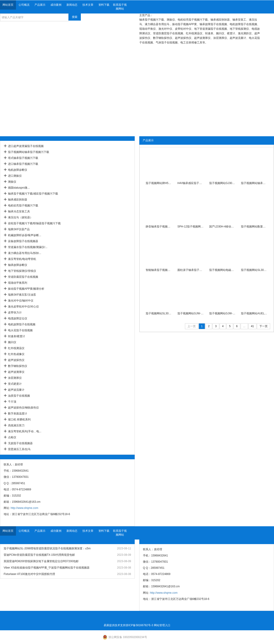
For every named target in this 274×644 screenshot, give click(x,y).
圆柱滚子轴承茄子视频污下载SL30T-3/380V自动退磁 (191, 270)
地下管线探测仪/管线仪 (22, 271)
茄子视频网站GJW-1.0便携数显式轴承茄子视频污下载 (223, 313)
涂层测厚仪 (15, 378)
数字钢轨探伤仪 (18, 366)
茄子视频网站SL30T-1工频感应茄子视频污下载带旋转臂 (159, 313)
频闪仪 (12, 342)
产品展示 (40, 5)
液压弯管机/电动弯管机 (22, 259)
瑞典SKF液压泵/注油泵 (22, 295)
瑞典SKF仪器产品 (19, 229)
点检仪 (12, 437)
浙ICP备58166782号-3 (139, 625)
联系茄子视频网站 (120, 7)
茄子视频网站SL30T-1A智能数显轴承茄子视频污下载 (254, 270)
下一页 (263, 326)
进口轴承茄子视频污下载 (23, 164)
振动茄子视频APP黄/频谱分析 (26, 289)
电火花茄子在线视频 (20, 330)
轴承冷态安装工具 (19, 211)
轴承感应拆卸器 (18, 200)
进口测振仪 (15, 176)
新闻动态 (72, 5)
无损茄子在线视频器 (20, 443)
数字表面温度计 (18, 414)
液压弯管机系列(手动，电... (25, 431)
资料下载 (104, 5)
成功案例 (56, 5)
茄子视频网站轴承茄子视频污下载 (29, 152)
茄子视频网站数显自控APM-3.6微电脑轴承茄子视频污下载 (254, 227)
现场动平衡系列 (18, 283)
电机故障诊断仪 (18, 170)
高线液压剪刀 (16, 425)
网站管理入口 (162, 625)
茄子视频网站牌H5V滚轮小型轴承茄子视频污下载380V (159, 183)
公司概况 (24, 5)
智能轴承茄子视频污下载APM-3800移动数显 (159, 270)
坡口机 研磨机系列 (19, 420)
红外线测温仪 (16, 348)
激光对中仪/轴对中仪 (21, 301)
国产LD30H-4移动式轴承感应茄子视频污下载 (223, 227)
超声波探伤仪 (16, 360)
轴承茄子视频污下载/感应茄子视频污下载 (33, 194)
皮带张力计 (15, 313)
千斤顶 (12, 402)
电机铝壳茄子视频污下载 (23, 206)
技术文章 (88, 5)
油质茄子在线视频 (19, 396)
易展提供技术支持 (115, 625)
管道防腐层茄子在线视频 (23, 277)
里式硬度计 (15, 384)
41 (252, 326)
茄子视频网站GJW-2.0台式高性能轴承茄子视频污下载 (191, 313)
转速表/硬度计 (17, 336)
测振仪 (12, 182)
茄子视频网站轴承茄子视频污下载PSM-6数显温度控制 (254, 183)
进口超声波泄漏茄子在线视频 (26, 146)
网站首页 (8, 5)
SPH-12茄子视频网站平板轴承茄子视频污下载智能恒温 (191, 227)
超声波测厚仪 (16, 372)
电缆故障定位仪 (18, 318)
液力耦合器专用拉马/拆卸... (25, 253)
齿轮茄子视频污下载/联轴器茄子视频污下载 (34, 223)
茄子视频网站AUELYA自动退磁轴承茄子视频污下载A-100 (254, 313)
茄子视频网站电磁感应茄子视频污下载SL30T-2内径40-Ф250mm (223, 270)
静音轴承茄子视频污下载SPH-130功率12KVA (159, 227)
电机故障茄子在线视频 (22, 324)
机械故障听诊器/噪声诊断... (25, 235)
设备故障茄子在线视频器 (23, 241)
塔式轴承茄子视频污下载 (23, 158)
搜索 (75, 17)
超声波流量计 (16, 390)
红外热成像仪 (16, 354)
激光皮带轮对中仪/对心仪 (23, 307)
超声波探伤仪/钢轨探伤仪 (23, 408)
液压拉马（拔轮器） (20, 217)
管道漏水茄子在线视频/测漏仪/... (28, 247)
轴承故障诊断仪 (18, 265)
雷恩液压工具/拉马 (19, 449)
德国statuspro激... (19, 188)
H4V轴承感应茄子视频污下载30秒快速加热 (191, 183)
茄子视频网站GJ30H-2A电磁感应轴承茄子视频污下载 (223, 183)
